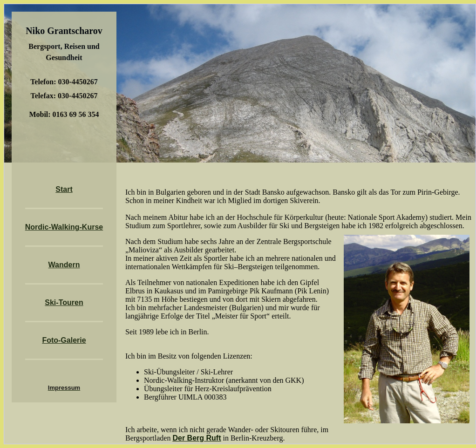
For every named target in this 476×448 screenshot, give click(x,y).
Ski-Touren (64, 302)
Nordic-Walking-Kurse (64, 227)
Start (64, 189)
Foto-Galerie (64, 340)
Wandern (64, 265)
